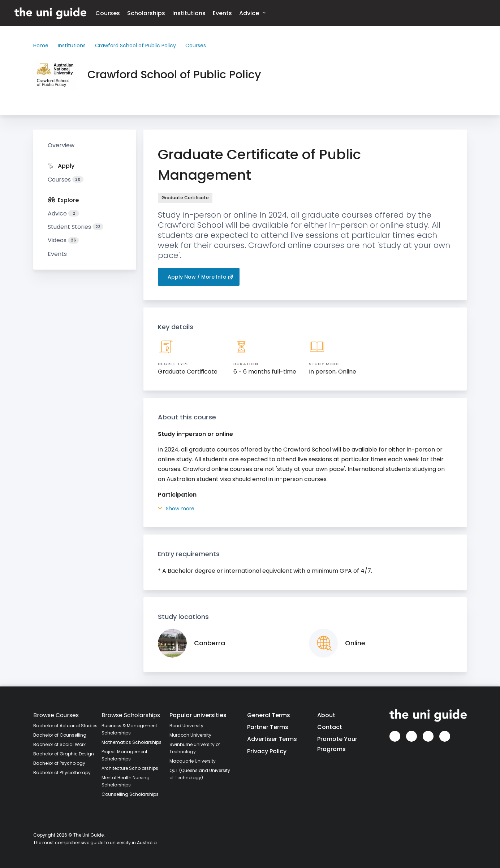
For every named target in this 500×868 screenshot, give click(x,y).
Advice (252, 13)
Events (222, 13)
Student (76, 227)
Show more (176, 509)
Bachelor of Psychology (59, 763)
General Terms (269, 715)
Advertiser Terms (272, 739)
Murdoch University (190, 735)
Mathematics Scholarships (132, 742)
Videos (63, 240)
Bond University (186, 726)
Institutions (189, 13)
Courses (108, 13)
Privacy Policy (267, 751)
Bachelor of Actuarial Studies (65, 726)
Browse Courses (56, 715)
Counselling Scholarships (130, 794)
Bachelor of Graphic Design (64, 754)
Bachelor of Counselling (60, 735)
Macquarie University (193, 761)
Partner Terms (268, 727)
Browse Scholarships (131, 715)
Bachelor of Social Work (59, 744)
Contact (330, 727)
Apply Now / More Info (201, 277)
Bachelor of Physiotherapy (62, 773)
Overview (61, 145)
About (326, 715)
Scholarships (146, 13)
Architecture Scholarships (130, 768)
